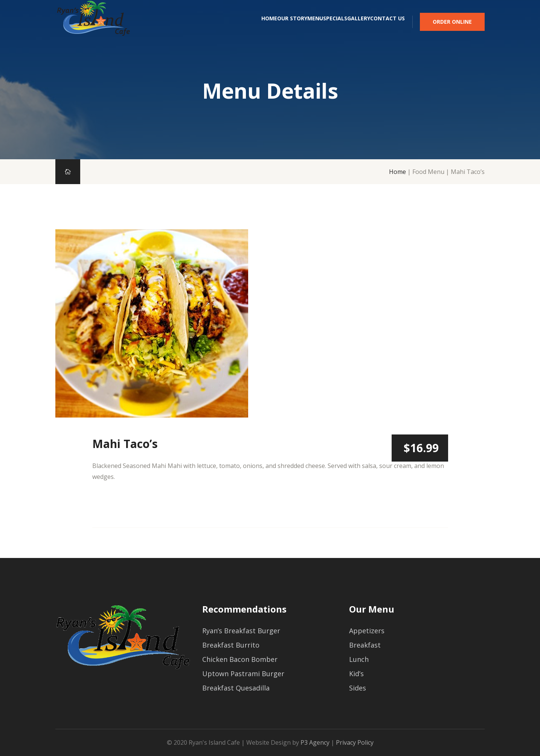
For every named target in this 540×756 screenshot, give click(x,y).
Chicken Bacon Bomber (240, 659)
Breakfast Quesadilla (236, 688)
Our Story (229, 29)
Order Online (452, 29)
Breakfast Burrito (231, 645)
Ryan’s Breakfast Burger (241, 631)
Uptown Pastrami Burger (243, 674)
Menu (268, 29)
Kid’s (356, 674)
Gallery (343, 29)
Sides (358, 688)
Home (190, 29)
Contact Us (387, 29)
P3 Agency (315, 742)
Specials (304, 29)
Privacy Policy (355, 742)
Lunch (359, 659)
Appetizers (367, 631)
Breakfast (365, 645)
